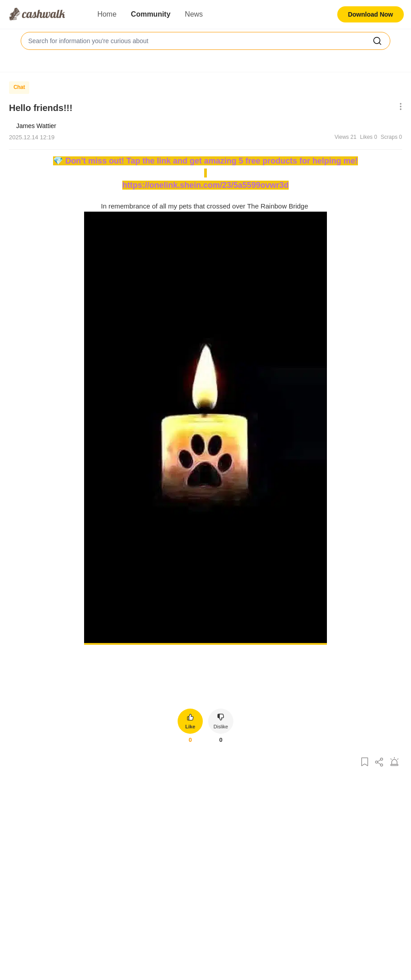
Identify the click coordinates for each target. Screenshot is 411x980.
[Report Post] (394, 762)
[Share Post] (380, 762)
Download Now (371, 14)
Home (107, 14)
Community (151, 14)
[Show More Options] (399, 107)
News (194, 14)
